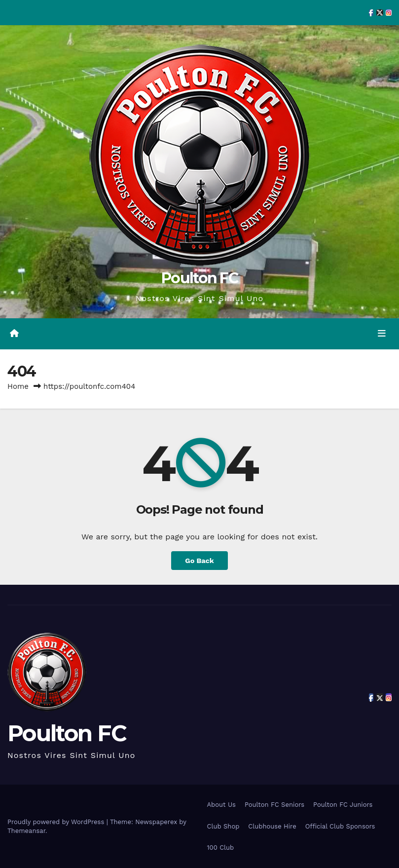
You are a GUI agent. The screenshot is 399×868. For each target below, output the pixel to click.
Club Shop (223, 826)
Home (18, 386)
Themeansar (26, 831)
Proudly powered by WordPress (57, 822)
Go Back (199, 561)
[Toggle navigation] (382, 334)
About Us (221, 805)
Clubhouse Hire (272, 826)
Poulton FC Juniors (343, 805)
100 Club (221, 848)
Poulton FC (199, 278)
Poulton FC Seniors (274, 805)
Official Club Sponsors (340, 826)
